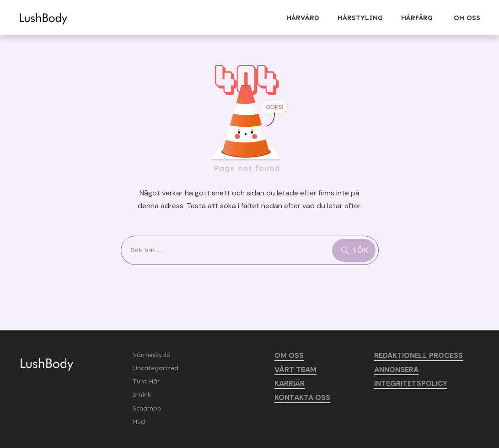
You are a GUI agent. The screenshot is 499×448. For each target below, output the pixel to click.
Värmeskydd (152, 355)
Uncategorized (156, 368)
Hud (139, 422)
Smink (142, 395)
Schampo (147, 408)
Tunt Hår (146, 381)
